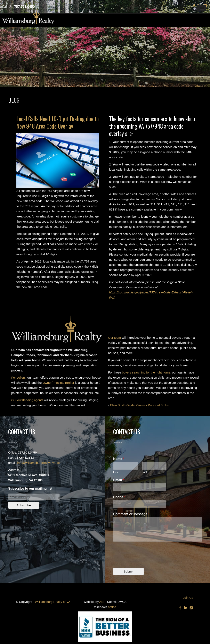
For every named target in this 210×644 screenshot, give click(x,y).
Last (144, 472)
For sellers (18, 377)
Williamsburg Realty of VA (52, 602)
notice (112, 607)
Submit (128, 571)
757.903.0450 (25, 7)
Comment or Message (131, 514)
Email (119, 480)
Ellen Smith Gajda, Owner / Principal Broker (140, 405)
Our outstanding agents (27, 400)
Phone (119, 497)
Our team (115, 338)
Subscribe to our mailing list (30, 488)
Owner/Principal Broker (58, 383)
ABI (102, 602)
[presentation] (144, 561)
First (116, 472)
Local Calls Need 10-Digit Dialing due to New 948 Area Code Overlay (58, 122)
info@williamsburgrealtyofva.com (40, 463)
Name (119, 459)
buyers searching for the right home (146, 372)
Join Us (188, 598)
